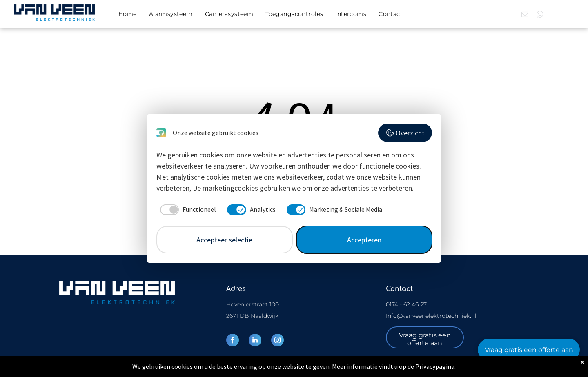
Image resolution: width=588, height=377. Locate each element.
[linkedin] (255, 341)
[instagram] (277, 341)
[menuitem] (128, 14)
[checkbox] (186, 210)
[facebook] (233, 341)
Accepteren (364, 240)
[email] (525, 16)
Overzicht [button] (405, 133)
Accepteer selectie (224, 240)
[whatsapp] (540, 16)
